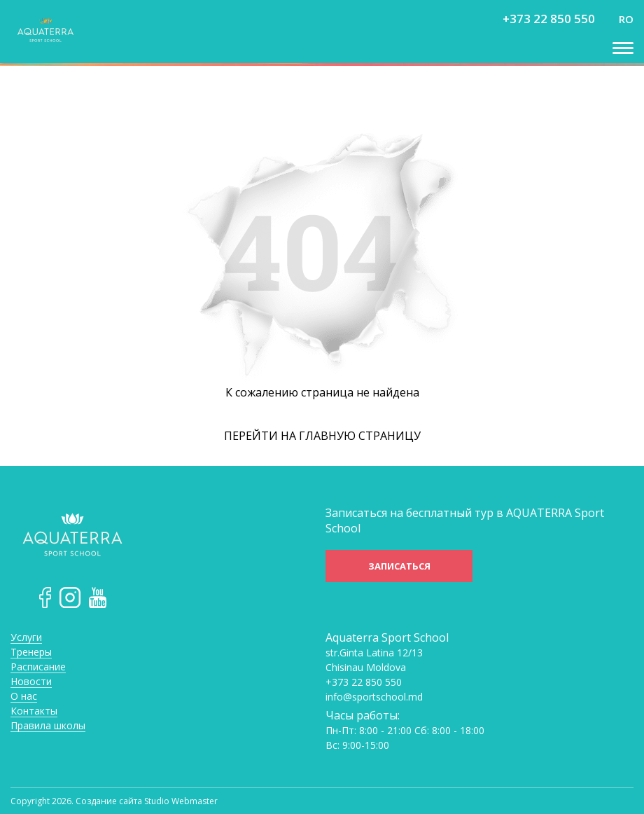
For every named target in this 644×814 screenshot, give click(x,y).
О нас (24, 697)
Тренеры (31, 653)
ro (626, 19)
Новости (31, 682)
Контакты (34, 711)
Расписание (38, 667)
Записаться (399, 566)
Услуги (26, 638)
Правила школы (48, 726)
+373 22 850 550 (549, 19)
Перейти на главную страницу (322, 436)
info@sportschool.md (374, 697)
